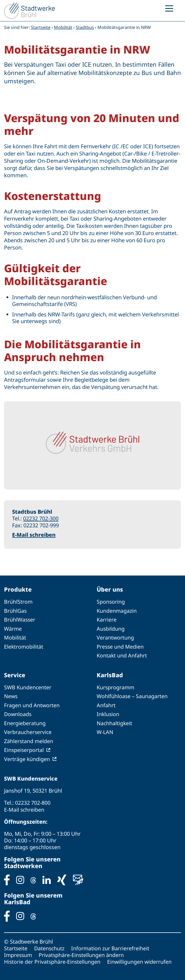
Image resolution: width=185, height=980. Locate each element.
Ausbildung (111, 628)
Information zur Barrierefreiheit (111, 946)
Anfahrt (106, 704)
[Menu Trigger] (169, 8)
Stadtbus (85, 27)
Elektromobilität (24, 646)
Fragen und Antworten (32, 704)
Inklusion (108, 713)
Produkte (18, 589)
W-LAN (105, 731)
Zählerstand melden (29, 739)
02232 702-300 (41, 518)
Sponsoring (111, 602)
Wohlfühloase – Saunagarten (132, 695)
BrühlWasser (20, 619)
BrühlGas (16, 610)
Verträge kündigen (27, 757)
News (11, 695)
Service (15, 674)
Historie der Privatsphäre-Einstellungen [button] (53, 960)
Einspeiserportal (24, 748)
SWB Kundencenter (28, 686)
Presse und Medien (120, 646)
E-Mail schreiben (34, 534)
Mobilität (63, 27)
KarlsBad (110, 674)
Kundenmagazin (117, 610)
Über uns (110, 589)
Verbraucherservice (28, 731)
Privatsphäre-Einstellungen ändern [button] (83, 953)
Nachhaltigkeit (115, 722)
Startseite (41, 27)
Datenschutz (50, 946)
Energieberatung (25, 722)
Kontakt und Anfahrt (122, 655)
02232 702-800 (33, 801)
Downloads (18, 713)
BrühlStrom (18, 602)
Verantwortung (115, 637)
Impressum (19, 953)
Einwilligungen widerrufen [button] (140, 960)
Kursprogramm (116, 686)
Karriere (107, 619)
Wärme (13, 628)
